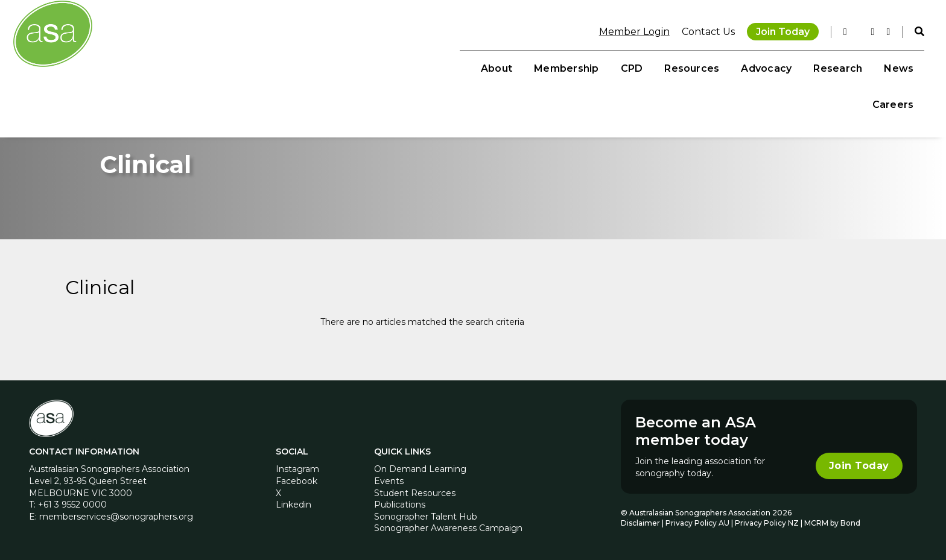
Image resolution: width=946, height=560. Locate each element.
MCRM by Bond (832, 521)
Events (389, 479)
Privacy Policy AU (697, 521)
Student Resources (415, 490)
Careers (885, 67)
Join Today (775, 30)
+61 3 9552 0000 (72, 502)
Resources (621, 67)
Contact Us (700, 30)
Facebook (297, 479)
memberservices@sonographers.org (116, 514)
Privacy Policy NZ (768, 521)
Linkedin (294, 502)
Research (767, 67)
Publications (400, 502)
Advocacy (696, 67)
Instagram (297, 467)
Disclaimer (640, 521)
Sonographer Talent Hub (426, 514)
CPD (561, 67)
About (426, 67)
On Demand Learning (420, 467)
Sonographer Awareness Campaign (448, 526)
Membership (496, 67)
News (828, 67)
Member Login (627, 30)
